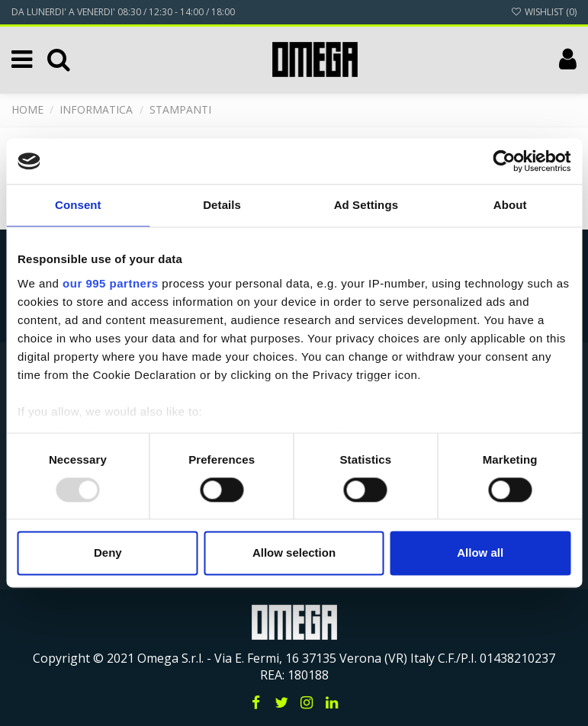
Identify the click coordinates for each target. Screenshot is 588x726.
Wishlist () (544, 12)
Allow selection (294, 553)
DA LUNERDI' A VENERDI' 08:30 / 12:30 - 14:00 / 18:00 (123, 12)
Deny (108, 553)
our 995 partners (111, 283)
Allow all (480, 553)
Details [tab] (222, 205)
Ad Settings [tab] (366, 205)
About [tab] (510, 205)
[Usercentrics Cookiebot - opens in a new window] (504, 161)
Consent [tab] (78, 205)
